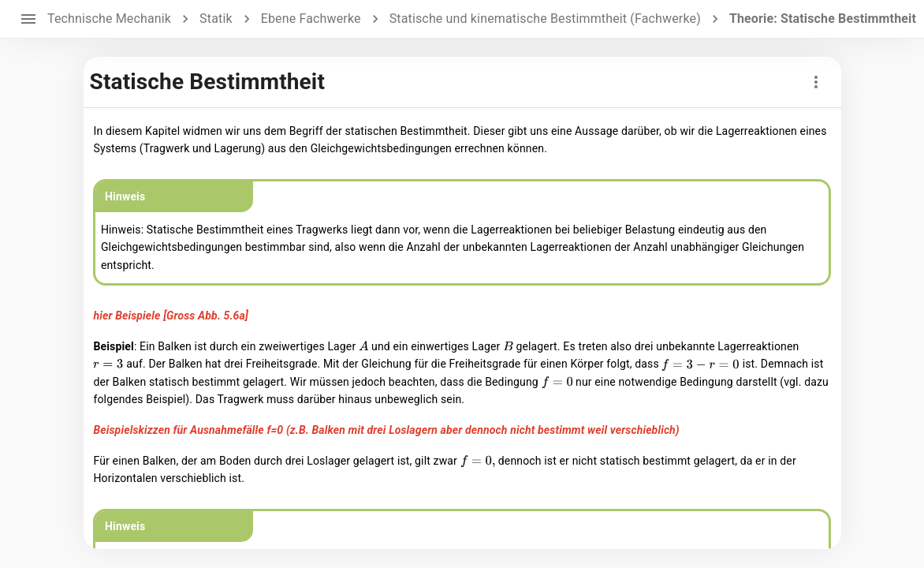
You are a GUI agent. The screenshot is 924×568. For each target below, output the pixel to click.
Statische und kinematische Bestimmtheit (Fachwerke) (545, 19)
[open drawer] (28, 19)
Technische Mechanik (109, 19)
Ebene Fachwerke (311, 19)
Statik (216, 19)
